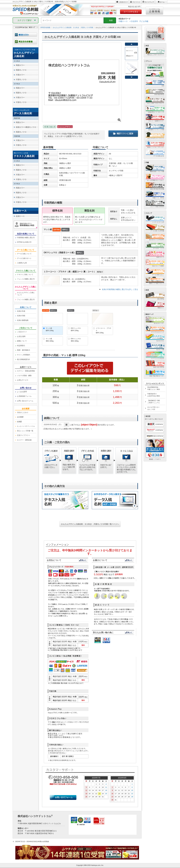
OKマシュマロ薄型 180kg (76, 340)
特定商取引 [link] (21, 346)
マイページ (136, 2)
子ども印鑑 (144, 21)
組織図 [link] (19, 422)
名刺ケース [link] (20, 216)
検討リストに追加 (123, 134)
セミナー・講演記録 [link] (24, 440)
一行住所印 (133, 21)
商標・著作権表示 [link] (23, 350)
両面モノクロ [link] (21, 70)
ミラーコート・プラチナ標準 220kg (104, 330)
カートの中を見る (131, 12)
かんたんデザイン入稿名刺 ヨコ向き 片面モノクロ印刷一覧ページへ (90, 524)
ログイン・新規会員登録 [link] (26, 371)
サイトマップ (149, 2)
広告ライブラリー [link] (23, 435)
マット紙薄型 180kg (50, 340)
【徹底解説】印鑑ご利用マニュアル (154, 402)
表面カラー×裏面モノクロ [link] (26, 127)
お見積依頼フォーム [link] (24, 396)
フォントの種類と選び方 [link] (26, 279)
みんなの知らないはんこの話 (154, 408)
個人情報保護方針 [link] (23, 359)
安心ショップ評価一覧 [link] (25, 431)
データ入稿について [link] (24, 254)
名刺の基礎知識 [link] (23, 320)
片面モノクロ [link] (21, 80)
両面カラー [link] (20, 65)
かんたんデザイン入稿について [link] (26, 294)
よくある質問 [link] (22, 392)
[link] (26, 53)
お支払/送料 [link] (21, 336)
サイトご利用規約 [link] (23, 355)
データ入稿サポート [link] (24, 258)
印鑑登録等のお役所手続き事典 (154, 395)
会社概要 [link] (20, 417)
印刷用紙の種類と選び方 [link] (26, 238)
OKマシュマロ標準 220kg (76, 329)
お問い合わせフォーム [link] (25, 401)
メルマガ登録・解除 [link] (24, 376)
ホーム (162, 2)
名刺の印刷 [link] (21, 316)
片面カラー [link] (20, 75)
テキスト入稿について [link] (25, 274)
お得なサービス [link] (23, 380)
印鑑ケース (123, 21)
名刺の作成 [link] (21, 311)
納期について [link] (22, 341)
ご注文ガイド (123, 2)
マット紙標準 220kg (50, 329)
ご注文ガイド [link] (22, 332)
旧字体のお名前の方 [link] (24, 242)
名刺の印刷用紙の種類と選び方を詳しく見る (120, 289)
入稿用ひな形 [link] (22, 263)
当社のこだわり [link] (23, 412)
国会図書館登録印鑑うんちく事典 (154, 388)
